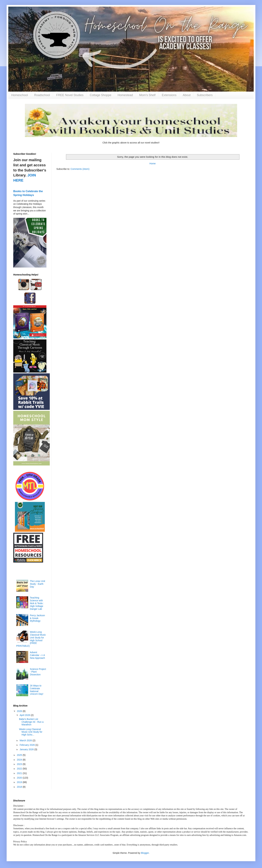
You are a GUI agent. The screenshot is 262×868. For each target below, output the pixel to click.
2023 (20, 764)
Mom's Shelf (147, 95)
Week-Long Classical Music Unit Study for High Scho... (31, 732)
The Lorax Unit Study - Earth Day (37, 584)
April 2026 (25, 715)
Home (152, 163)
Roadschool (42, 95)
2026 (20, 711)
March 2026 (26, 740)
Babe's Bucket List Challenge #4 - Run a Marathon (31, 722)
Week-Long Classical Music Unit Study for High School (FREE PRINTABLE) (31, 639)
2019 (20, 782)
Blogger (145, 853)
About (187, 95)
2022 (20, 769)
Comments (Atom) (80, 169)
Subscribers (205, 95)
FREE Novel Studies (70, 95)
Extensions (169, 95)
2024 (20, 760)
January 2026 (27, 749)
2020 (20, 778)
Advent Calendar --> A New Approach (37, 655)
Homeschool (20, 95)
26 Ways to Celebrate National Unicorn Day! (37, 690)
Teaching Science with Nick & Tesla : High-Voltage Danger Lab (37, 603)
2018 (20, 787)
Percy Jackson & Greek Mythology (37, 618)
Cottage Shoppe (100, 95)
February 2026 (27, 745)
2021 (20, 773)
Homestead (125, 95)
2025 (20, 755)
